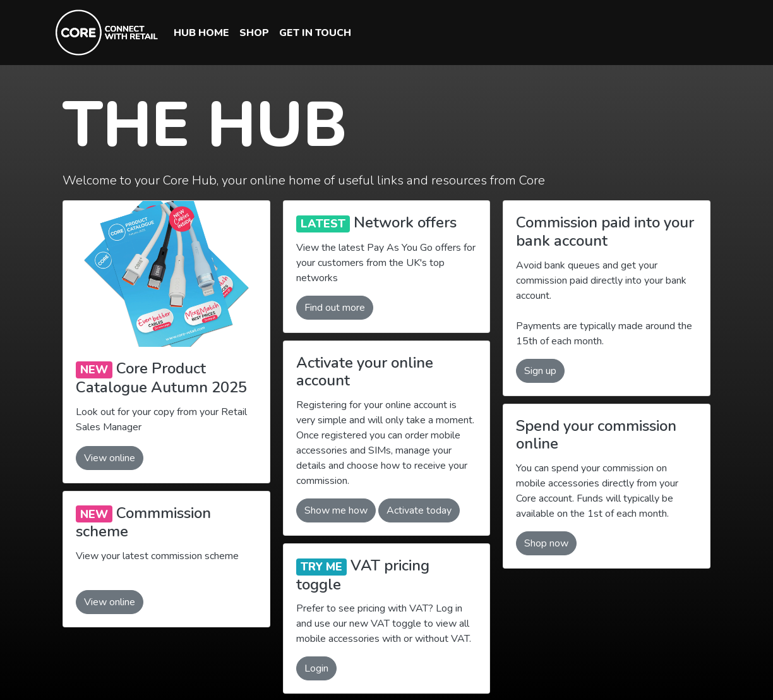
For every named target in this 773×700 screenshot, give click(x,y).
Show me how (336, 510)
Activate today (419, 510)
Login (316, 668)
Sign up (540, 371)
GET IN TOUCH (315, 33)
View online (110, 458)
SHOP (254, 33)
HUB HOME (201, 33)
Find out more (335, 308)
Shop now (546, 543)
